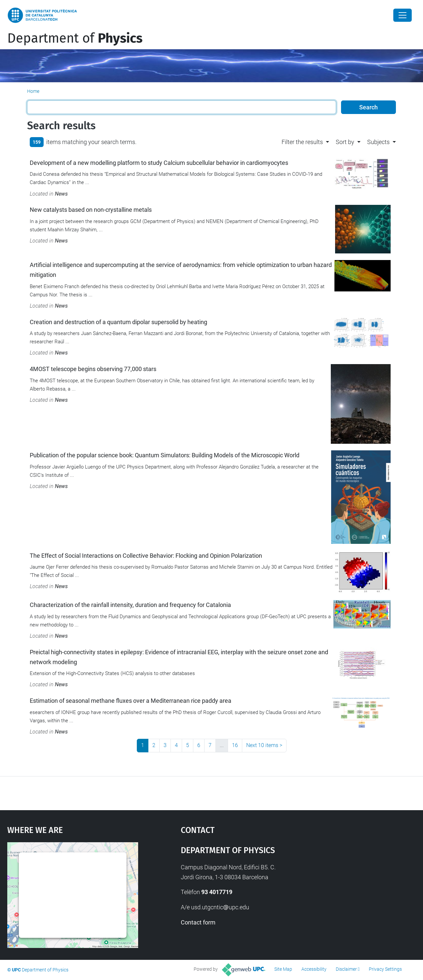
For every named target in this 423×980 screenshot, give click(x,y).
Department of (75, 38)
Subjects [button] (378, 142)
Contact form (198, 922)
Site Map (283, 969)
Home (33, 91)
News (61, 194)
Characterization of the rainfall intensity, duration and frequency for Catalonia (130, 605)
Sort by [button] (345, 142)
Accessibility (314, 969)
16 (235, 745)
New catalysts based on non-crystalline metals (91, 210)
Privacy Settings (385, 969)
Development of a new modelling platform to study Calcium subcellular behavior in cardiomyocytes (159, 163)
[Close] (403, 15)
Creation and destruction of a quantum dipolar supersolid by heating (118, 322)
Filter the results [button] (302, 142)
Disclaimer (346, 969)
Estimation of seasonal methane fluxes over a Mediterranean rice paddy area (131, 701)
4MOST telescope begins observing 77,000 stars (93, 369)
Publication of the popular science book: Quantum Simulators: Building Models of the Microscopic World (165, 455)
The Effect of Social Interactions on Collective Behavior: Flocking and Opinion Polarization (146, 556)
